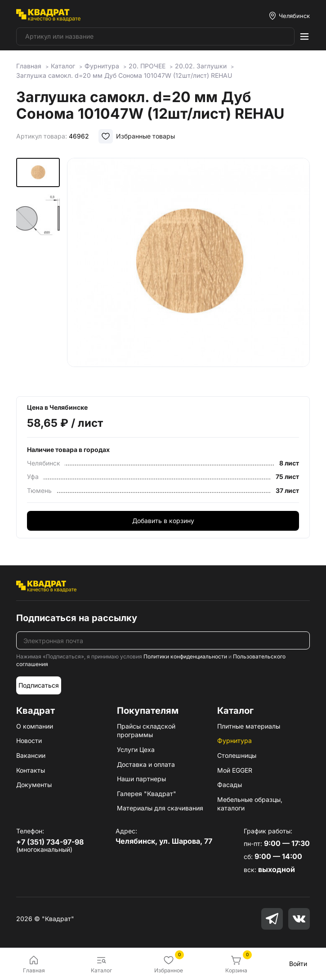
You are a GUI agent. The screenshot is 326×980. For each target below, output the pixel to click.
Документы (34, 785)
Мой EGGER (235, 770)
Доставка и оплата (146, 764)
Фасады (230, 785)
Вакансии (31, 755)
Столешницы (237, 755)
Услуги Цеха (136, 750)
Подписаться (39, 685)
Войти (298, 964)
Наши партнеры (141, 779)
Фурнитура (234, 741)
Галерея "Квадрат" (147, 794)
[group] (188, 271)
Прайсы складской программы (146, 731)
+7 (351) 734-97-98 (50, 842)
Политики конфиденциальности (185, 656)
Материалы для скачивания (160, 808)
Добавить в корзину (163, 521)
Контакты (31, 770)
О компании (35, 726)
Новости (29, 741)
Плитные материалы (249, 726)
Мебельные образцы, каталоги (250, 804)
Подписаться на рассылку (77, 618)
